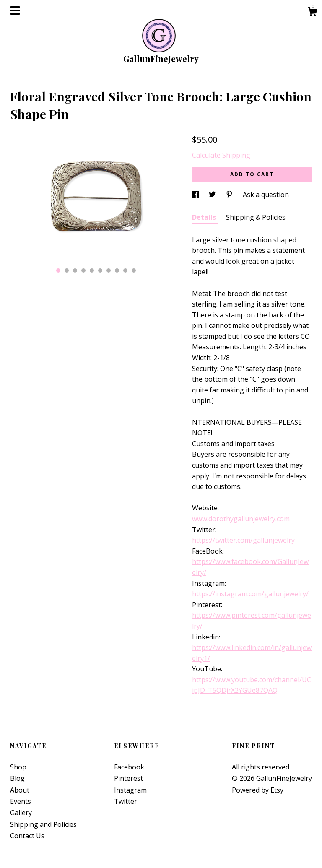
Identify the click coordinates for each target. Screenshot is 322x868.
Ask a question (266, 195)
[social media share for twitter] (213, 195)
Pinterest (129, 778)
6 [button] (100, 270)
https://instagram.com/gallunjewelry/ (250, 594)
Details (205, 217)
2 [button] (67, 270)
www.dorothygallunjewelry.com (241, 519)
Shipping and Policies (43, 824)
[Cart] (312, 13)
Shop (18, 767)
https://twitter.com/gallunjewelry (243, 540)
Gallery (21, 813)
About (20, 790)
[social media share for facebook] (196, 195)
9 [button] (125, 270)
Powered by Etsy (258, 790)
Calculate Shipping (221, 155)
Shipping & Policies (256, 217)
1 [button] (58, 270)
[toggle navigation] (15, 10)
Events (21, 801)
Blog (17, 778)
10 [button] (134, 270)
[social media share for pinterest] (230, 195)
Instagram (130, 790)
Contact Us (27, 836)
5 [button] (92, 270)
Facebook (129, 767)
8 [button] (117, 270)
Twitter (126, 801)
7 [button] (109, 270)
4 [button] (83, 270)
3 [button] (75, 270)
